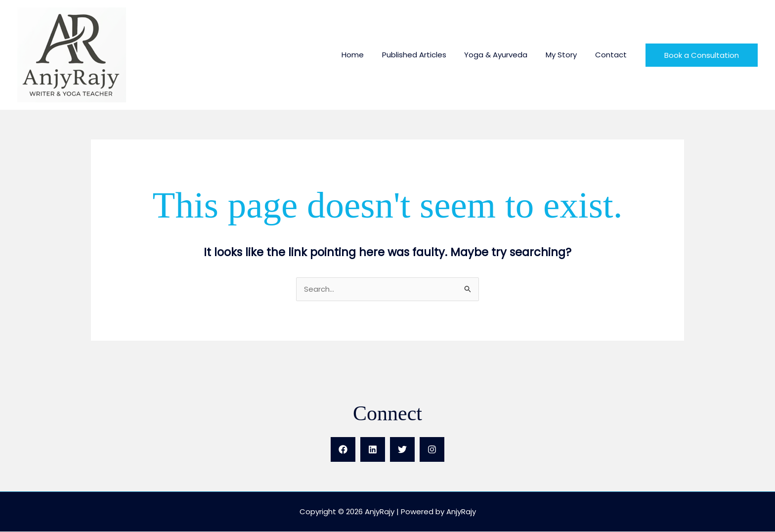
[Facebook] (343, 450)
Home (367, 55)
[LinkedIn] (373, 450)
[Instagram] (432, 450)
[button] (702, 55)
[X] (402, 450)
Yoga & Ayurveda (504, 55)
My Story (566, 55)
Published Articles (426, 55)
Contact (612, 55)
